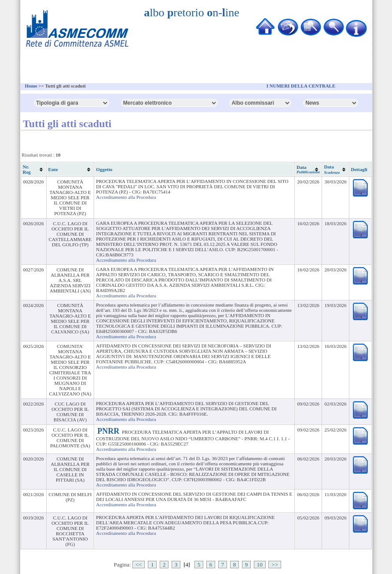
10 (260, 565)
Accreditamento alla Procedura (126, 197)
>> (275, 565)
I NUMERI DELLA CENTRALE (301, 86)
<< (139, 565)
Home (31, 86)
